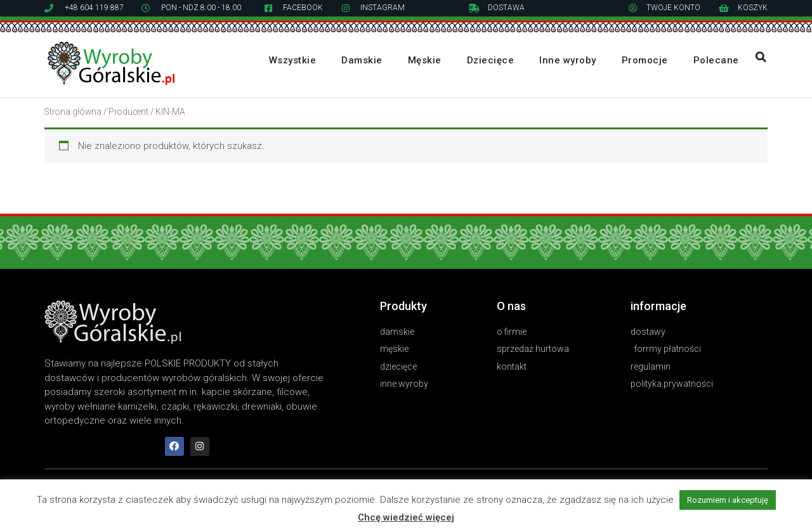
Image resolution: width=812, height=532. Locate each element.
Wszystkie (293, 60)
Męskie (425, 60)
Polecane (716, 60)
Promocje (645, 60)
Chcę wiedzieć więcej (406, 517)
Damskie (362, 60)
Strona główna (73, 112)
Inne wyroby (568, 60)
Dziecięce (491, 60)
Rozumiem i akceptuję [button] (728, 500)
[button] (761, 57)
